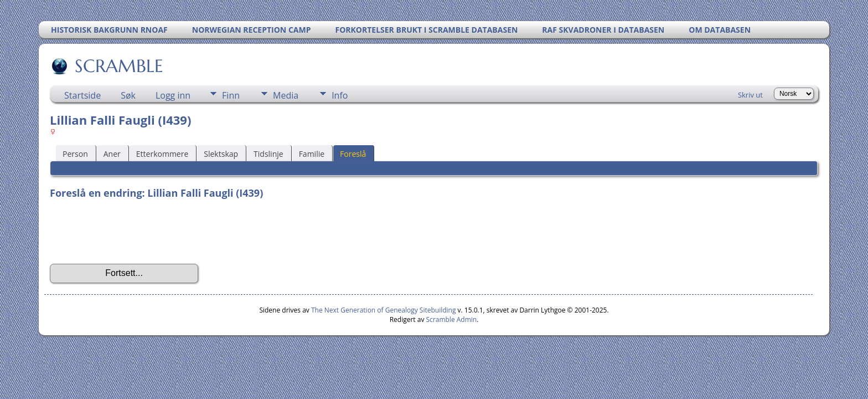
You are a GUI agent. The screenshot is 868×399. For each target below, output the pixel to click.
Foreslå (353, 154)
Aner (112, 154)
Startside (82, 95)
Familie (312, 154)
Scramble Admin (452, 319)
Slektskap (221, 154)
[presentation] (134, 232)
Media (286, 95)
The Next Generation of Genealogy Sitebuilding (384, 310)
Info (340, 95)
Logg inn (173, 95)
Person (75, 154)
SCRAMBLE (118, 66)
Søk (128, 95)
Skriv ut (750, 95)
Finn (231, 95)
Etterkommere (162, 154)
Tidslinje (268, 154)
